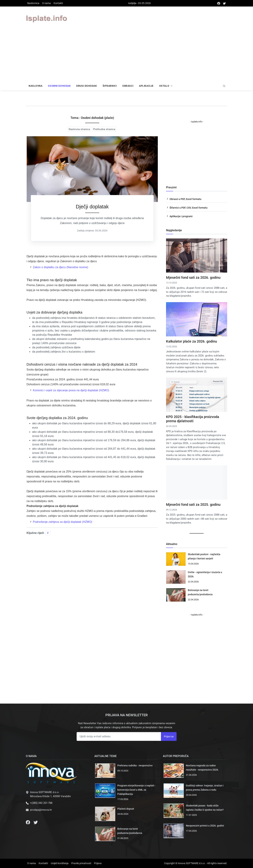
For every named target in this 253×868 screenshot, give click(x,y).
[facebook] (219, 3)
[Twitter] (36, 822)
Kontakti (58, 3)
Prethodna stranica (104, 129)
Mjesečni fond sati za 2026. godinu (193, 277)
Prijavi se (169, 736)
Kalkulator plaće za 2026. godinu (192, 341)
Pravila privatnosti (81, 863)
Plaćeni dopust (126, 809)
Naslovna (35, 86)
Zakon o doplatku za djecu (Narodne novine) (61, 267)
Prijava (98, 863)
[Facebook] (28, 822)
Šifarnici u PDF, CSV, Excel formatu (189, 208)
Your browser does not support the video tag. (161, 19)
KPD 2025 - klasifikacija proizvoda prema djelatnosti (193, 419)
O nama (46, 3)
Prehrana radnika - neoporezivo (135, 765)
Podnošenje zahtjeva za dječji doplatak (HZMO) (63, 522)
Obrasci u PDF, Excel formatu (185, 199)
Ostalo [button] (164, 86)
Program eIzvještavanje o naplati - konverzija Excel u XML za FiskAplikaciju (137, 790)
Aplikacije (146, 86)
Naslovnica (33, 3)
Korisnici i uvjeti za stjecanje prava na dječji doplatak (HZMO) (71, 390)
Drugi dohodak (87, 86)
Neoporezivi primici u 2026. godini (205, 826)
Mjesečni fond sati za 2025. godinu (193, 505)
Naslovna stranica (79, 129)
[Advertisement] (126, 57)
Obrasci (128, 86)
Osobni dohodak (59, 86)
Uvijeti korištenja (60, 863)
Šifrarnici (110, 86)
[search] (224, 86)
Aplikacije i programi (181, 216)
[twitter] (224, 3)
